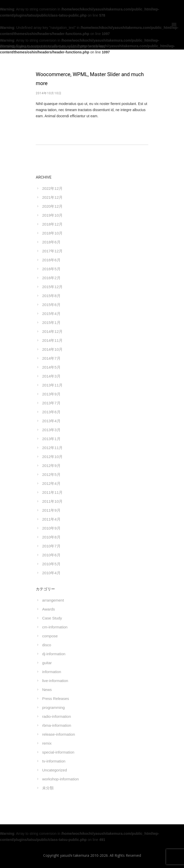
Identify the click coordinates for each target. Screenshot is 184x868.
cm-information (55, 627)
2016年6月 (51, 260)
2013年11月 (52, 385)
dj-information (54, 654)
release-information (59, 734)
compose (50, 636)
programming (53, 707)
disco (47, 645)
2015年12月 (52, 287)
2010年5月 (51, 564)
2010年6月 (51, 555)
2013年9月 (51, 394)
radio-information (57, 716)
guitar (47, 663)
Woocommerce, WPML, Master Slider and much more (90, 79)
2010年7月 (51, 546)
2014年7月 (51, 358)
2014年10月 (52, 349)
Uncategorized (55, 770)
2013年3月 (51, 430)
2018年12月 (52, 224)
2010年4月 (51, 573)
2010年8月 (51, 537)
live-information (55, 681)
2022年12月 (52, 188)
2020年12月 (52, 206)
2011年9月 (51, 510)
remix (47, 743)
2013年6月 (51, 412)
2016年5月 (51, 269)
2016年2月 (51, 278)
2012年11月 (52, 448)
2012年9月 (51, 466)
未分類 (48, 788)
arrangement (53, 600)
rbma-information (57, 725)
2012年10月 (52, 457)
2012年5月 (51, 474)
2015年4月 (51, 314)
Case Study (52, 618)
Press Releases (56, 699)
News (47, 690)
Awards (49, 609)
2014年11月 (52, 340)
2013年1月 (51, 439)
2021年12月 (52, 197)
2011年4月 (51, 519)
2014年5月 (51, 367)
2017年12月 (52, 251)
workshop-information (60, 779)
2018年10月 (52, 233)
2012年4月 (51, 483)
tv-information (54, 761)
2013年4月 (51, 421)
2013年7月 (51, 403)
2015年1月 (51, 322)
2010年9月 (51, 528)
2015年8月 (51, 296)
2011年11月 (52, 492)
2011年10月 (52, 501)
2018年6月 (51, 242)
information (52, 672)
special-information (58, 752)
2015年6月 (51, 305)
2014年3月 (51, 376)
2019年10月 (52, 215)
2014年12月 (52, 331)
